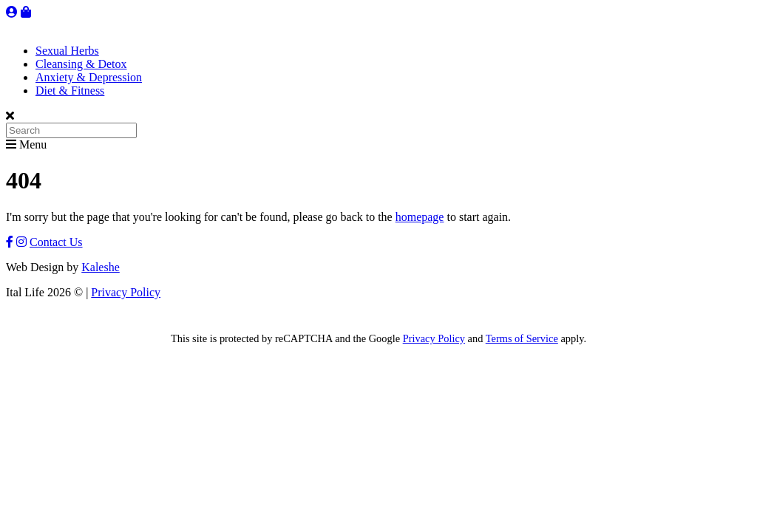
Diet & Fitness (70, 91)
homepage (420, 217)
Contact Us (56, 242)
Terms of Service (522, 338)
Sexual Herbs (67, 51)
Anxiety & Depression (89, 77)
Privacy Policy (126, 292)
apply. (572, 338)
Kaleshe (101, 267)
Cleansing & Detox (81, 64)
